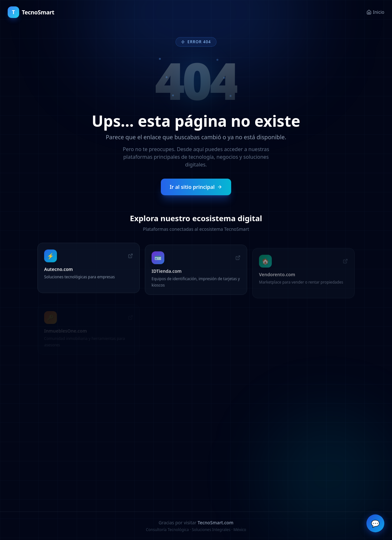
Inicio (375, 12)
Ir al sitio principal (196, 187)
